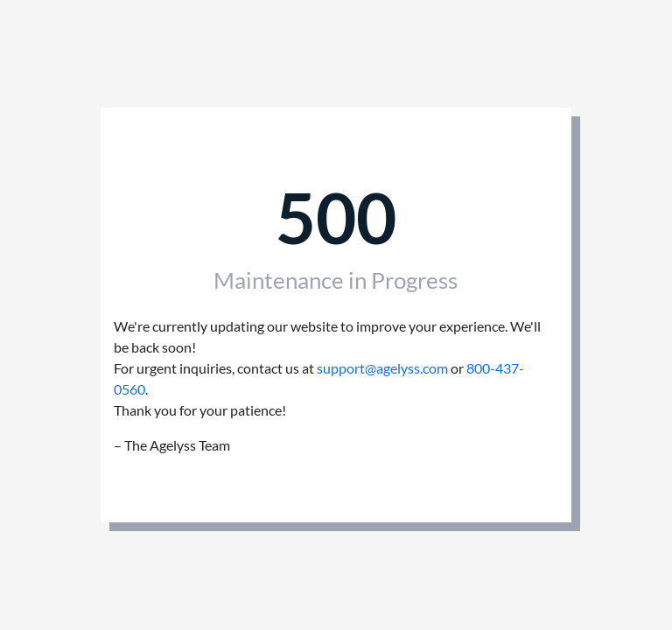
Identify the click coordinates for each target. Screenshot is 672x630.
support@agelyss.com (382, 368)
